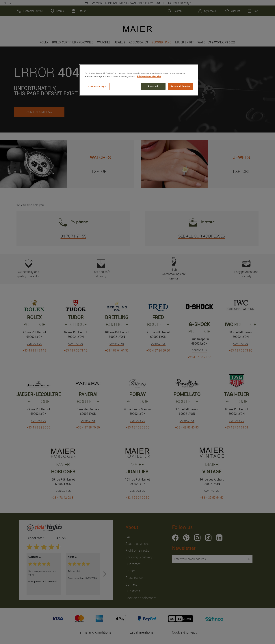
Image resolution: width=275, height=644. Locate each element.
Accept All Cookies (180, 86)
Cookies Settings (97, 86)
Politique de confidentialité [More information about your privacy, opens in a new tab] (149, 76)
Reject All (153, 86)
